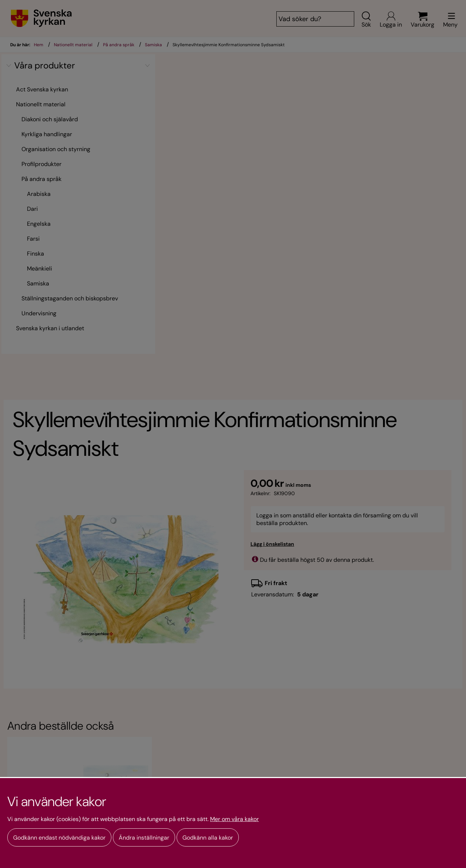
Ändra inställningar (144, 838)
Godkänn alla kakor (208, 838)
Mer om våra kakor (234, 819)
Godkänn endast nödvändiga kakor (59, 838)
